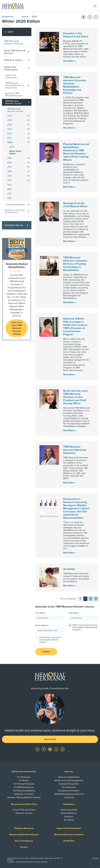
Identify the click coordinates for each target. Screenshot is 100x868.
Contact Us (69, 797)
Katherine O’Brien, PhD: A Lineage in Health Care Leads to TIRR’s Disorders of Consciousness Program (75, 327)
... (17, 17)
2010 (9, 198)
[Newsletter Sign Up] (17, 225)
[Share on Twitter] (96, 17)
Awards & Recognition (69, 784)
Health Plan (69, 841)
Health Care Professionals (11, 76)
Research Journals (24, 813)
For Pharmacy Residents (24, 791)
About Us (69, 772)
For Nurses (24, 780)
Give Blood (69, 820)
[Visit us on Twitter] (57, 749)
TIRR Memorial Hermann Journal (15, 110)
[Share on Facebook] (90, 17)
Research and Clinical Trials (24, 804)
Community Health (69, 810)
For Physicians (24, 777)
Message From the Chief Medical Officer (75, 205)
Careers (24, 847)
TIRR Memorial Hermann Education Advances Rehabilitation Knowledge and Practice (75, 85)
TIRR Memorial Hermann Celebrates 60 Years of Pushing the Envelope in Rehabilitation (75, 264)
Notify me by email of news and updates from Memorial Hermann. (85, 627)
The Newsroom (69, 787)
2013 (9, 185)
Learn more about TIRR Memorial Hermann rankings (17, 328)
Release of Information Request (24, 835)
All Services (8, 17)
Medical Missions (69, 813)
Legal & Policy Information (69, 828)
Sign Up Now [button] (50, 739)
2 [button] (91, 599)
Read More (69, 61)
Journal (25, 17)
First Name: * (41, 613)
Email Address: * (43, 625)
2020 (34, 17)
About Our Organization (69, 777)
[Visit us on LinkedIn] (38, 749)
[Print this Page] (83, 17)
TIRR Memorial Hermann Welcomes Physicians (75, 450)
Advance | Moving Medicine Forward (24, 797)
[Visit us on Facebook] (44, 749)
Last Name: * (74, 613)
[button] (96, 599)
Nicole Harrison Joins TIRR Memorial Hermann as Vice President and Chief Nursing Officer (75, 397)
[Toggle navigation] (95, 6)
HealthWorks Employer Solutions (69, 794)
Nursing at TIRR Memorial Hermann (14, 94)
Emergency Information (69, 791)
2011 (9, 194)
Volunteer (69, 817)
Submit (46, 652)
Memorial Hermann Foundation (69, 835)
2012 (9, 189)
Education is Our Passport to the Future (76, 35)
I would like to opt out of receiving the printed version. (50, 640)
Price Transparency (24, 841)
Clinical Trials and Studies (24, 810)
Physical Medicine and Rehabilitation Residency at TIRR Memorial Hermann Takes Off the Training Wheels (76, 152)
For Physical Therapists (24, 784)
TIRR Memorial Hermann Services (13, 42)
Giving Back (69, 804)
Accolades (69, 569)
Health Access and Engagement (69, 780)
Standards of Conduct (24, 794)
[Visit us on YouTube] (50, 749)
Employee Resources (24, 828)
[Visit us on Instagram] (63, 749)
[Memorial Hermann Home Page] (13, 6)
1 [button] (85, 599)
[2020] (17, 32)
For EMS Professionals (24, 787)
